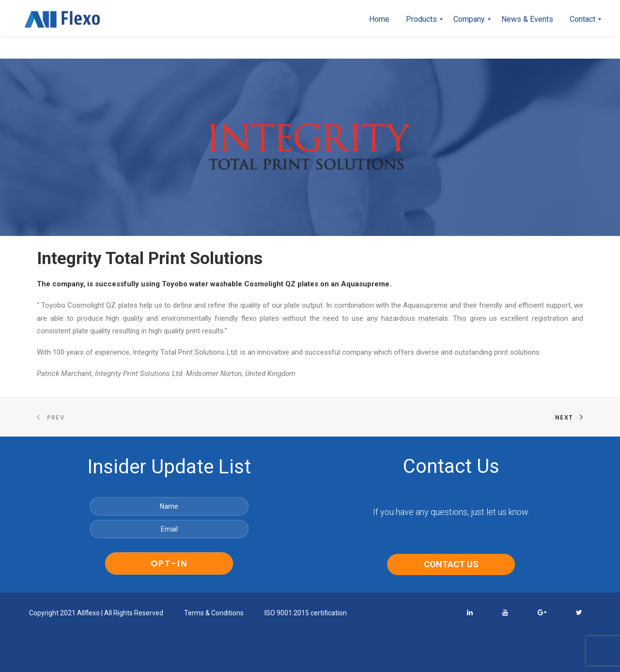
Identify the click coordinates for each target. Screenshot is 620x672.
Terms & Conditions (214, 613)
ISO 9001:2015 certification (306, 613)
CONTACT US (451, 564)
